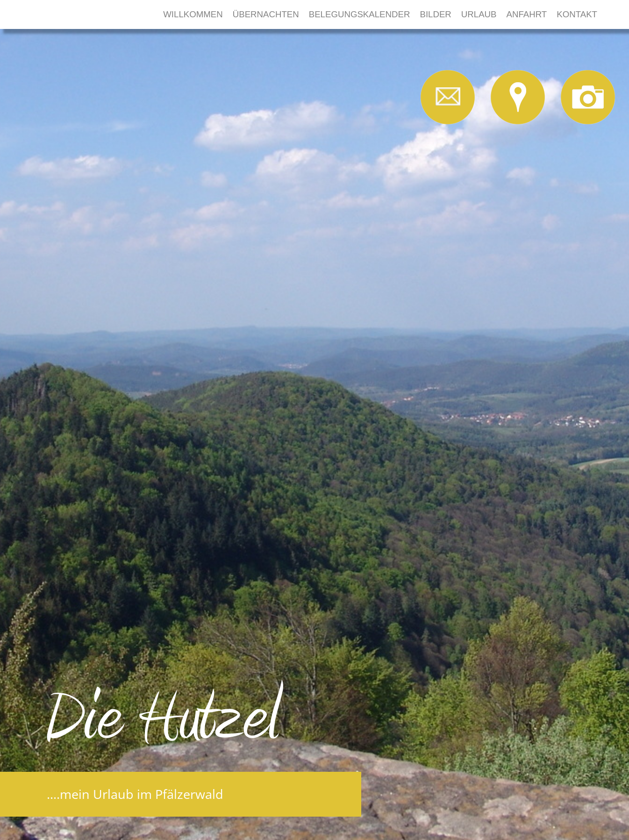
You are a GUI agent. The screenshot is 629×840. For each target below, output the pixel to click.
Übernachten (266, 14)
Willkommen (193, 14)
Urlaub (479, 14)
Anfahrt (527, 14)
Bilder (435, 14)
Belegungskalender (360, 14)
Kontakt (577, 14)
